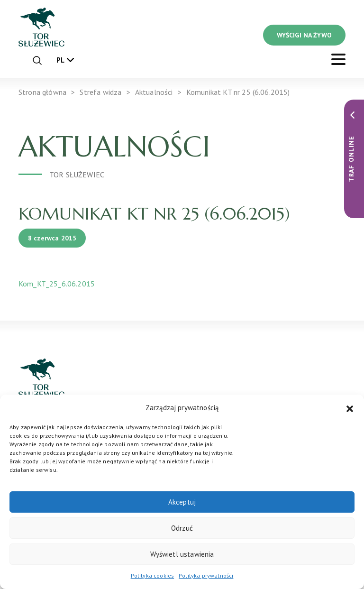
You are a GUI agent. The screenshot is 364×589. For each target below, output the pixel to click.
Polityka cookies (153, 575)
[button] (350, 408)
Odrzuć (182, 528)
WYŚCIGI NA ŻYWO (304, 35)
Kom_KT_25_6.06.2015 (57, 284)
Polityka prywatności (206, 575)
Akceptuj (182, 502)
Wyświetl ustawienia (182, 554)
